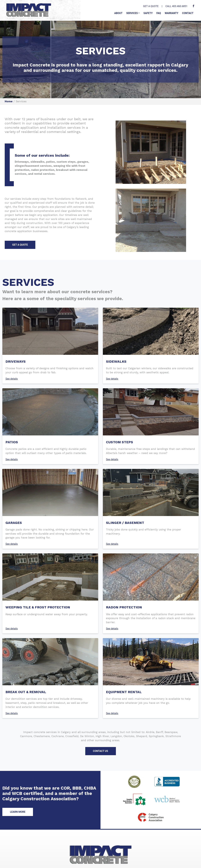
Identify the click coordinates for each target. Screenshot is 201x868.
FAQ (159, 13)
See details (12, 379)
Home (9, 101)
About (118, 13)
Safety (148, 13)
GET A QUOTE (151, 6)
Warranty (172, 13)
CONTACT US (100, 751)
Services (132, 13)
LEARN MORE (18, 812)
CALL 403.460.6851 (177, 6)
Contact (188, 13)
